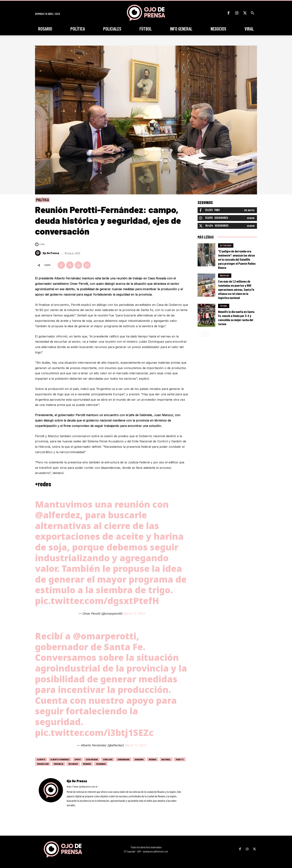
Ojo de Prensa (51, 253)
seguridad (101, 764)
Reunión (87, 764)
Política (43, 200)
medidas (153, 759)
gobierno (139, 759)
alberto (41, 759)
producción (43, 764)
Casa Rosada (92, 759)
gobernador (124, 759)
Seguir (251, 218)
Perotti (180, 759)
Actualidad (226, 246)
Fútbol (224, 306)
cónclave (108, 759)
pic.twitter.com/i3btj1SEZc (94, 732)
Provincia (59, 764)
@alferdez (58, 515)
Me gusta (249, 210)
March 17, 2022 (134, 614)
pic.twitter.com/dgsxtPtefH (97, 601)
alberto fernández (60, 759)
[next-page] (206, 334)
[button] (253, 13)
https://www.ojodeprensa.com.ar (82, 786)
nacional (166, 759)
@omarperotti (105, 636)
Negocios (225, 276)
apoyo (78, 759)
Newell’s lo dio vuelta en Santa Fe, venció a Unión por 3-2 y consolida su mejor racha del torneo (236, 318)
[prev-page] (200, 334)
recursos (73, 764)
